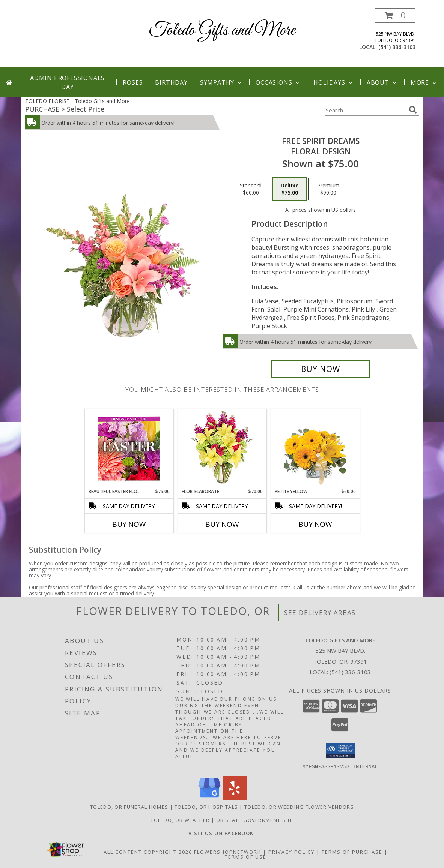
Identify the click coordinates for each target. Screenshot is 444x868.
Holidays (334, 82)
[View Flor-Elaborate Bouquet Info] (222, 449)
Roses (133, 82)
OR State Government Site (255, 820)
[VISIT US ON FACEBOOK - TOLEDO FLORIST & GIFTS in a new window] (222, 833)
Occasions (278, 82)
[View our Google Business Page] (209, 797)
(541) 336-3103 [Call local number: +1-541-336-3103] (397, 47)
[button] (395, 16)
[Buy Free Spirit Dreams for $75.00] (321, 369)
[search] (413, 110)
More (424, 82)
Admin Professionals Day (67, 82)
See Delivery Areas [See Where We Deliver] (320, 612)
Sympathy (222, 82)
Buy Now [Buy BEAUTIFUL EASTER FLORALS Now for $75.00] (129, 524)
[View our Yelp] (235, 797)
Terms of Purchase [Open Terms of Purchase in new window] (352, 852)
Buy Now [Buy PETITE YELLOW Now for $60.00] (315, 524)
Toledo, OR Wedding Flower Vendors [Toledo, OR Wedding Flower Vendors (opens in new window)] (299, 807)
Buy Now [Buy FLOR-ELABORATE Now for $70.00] (222, 524)
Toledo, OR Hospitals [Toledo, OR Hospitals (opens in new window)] (206, 807)
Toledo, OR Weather (180, 820)
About (382, 82)
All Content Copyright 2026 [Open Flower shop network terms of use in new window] (148, 852)
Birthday (171, 82)
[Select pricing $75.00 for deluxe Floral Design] (290, 189)
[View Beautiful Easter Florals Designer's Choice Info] (129, 449)
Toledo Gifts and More (222, 31)
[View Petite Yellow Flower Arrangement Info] (315, 449)
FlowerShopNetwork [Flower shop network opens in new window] (228, 852)
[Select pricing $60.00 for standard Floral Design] (251, 189)
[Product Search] (365, 110)
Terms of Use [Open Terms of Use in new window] (246, 856)
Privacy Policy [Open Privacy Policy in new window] (291, 852)
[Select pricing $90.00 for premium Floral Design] (328, 189)
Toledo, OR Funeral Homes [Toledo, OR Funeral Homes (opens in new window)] (129, 807)
